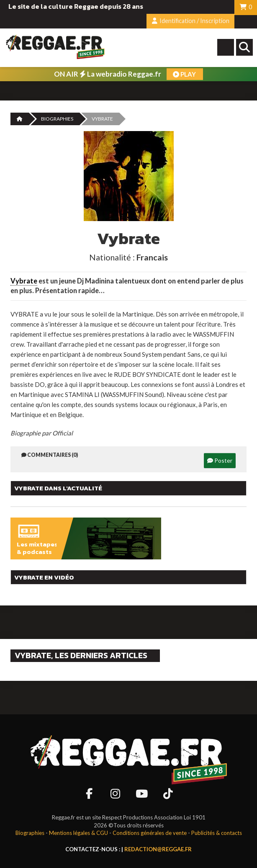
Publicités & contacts (217, 833)
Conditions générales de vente (150, 833)
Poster (220, 460)
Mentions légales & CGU (78, 833)
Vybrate (24, 281)
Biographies (57, 119)
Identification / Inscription (191, 21)
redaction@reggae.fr (158, 849)
